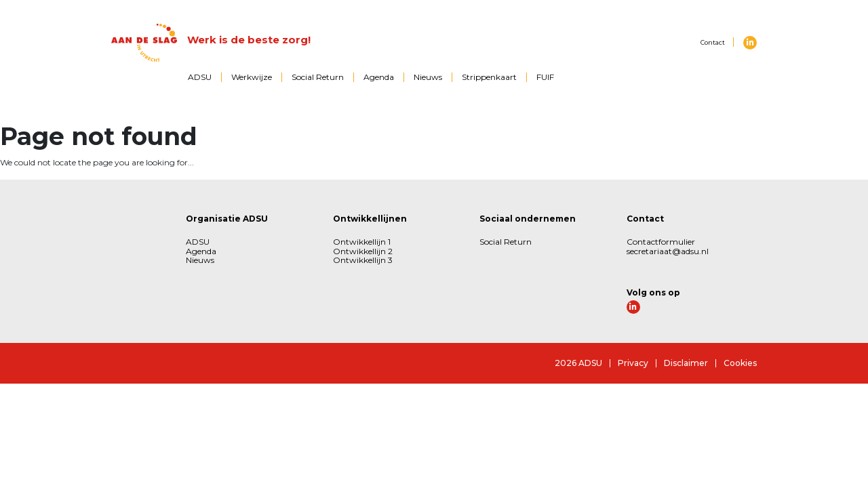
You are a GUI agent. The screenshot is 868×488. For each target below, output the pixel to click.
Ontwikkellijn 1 (362, 242)
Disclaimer (686, 363)
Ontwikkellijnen (370, 219)
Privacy (633, 363)
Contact (713, 42)
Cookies (740, 363)
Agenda (379, 77)
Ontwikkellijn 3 (363, 260)
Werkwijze (252, 77)
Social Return (318, 77)
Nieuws (428, 77)
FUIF (545, 77)
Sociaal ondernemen (528, 219)
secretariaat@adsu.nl (668, 251)
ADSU (200, 77)
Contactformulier (661, 242)
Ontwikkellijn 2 (363, 251)
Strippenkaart (489, 77)
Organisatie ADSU (227, 219)
